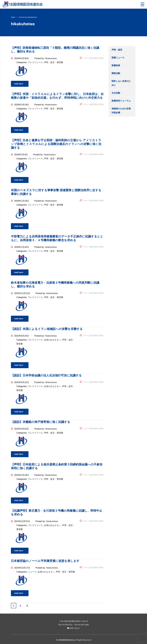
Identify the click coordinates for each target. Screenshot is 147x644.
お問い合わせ (74, 628)
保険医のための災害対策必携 (121, 111)
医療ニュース (118, 58)
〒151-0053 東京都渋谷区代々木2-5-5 (74, 621)
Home (13, 17)
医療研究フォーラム (121, 101)
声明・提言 (117, 50)
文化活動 (116, 93)
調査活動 (116, 73)
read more (20, 84)
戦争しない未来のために (121, 83)
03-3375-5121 (67, 625)
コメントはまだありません (92, 58)
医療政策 (116, 65)
